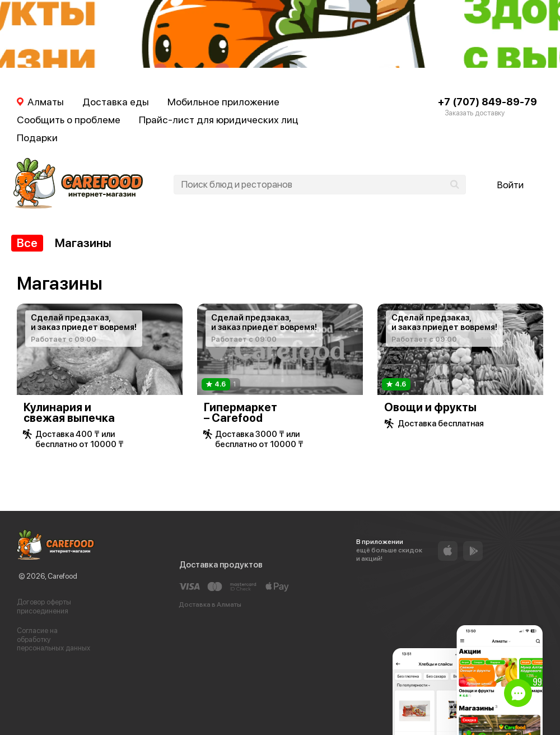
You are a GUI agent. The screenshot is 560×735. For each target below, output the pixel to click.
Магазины (83, 243)
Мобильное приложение (223, 102)
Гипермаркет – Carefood (241, 413)
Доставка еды (116, 102)
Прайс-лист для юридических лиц (219, 120)
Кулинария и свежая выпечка (69, 413)
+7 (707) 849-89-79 (487, 102)
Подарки (37, 138)
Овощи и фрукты (430, 407)
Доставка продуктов (221, 565)
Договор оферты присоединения (44, 606)
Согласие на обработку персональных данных (53, 639)
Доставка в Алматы (210, 604)
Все (27, 243)
